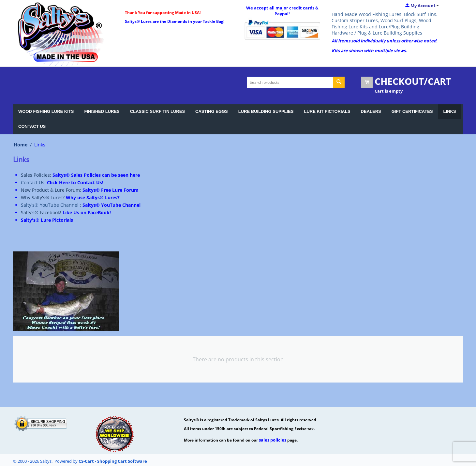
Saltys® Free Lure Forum (111, 190)
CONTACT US (32, 126)
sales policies (273, 440)
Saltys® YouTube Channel (112, 205)
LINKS (450, 111)
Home (21, 145)
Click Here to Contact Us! (75, 182)
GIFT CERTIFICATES (412, 111)
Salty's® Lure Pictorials (47, 220)
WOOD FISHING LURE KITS (46, 111)
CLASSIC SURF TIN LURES (157, 111)
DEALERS (371, 111)
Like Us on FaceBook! (87, 212)
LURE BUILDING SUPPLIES (266, 111)
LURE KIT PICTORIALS (327, 111)
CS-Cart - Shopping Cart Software (113, 461)
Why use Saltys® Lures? (93, 197)
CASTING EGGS (212, 111)
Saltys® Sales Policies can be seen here (96, 175)
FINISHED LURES (102, 111)
